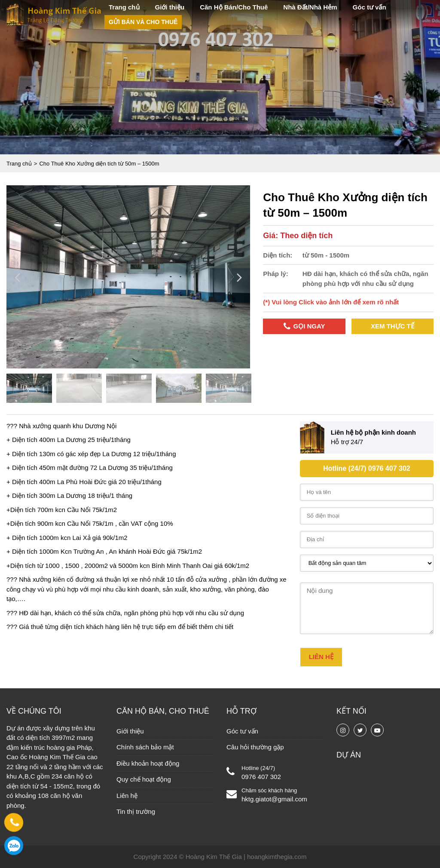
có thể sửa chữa (97, 613)
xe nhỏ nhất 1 (151, 579)
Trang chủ (124, 7)
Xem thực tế (393, 326)
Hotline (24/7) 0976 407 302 (367, 468)
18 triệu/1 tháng (110, 495)
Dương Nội (100, 426)
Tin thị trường (136, 811)
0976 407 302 (261, 777)
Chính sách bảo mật (145, 747)
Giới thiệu (170, 7)
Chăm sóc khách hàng (269, 790)
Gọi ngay (304, 326)
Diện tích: (278, 255)
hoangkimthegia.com (277, 857)
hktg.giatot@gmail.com (274, 799)
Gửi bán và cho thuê (143, 22)
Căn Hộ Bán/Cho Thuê (234, 7)
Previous (17, 278)
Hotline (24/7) (258, 768)
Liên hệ (127, 796)
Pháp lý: (275, 274)
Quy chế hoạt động (144, 779)
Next (239, 278)
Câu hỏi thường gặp (255, 747)
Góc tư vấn (370, 7)
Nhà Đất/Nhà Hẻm (310, 7)
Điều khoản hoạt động (148, 763)
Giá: (272, 236)
